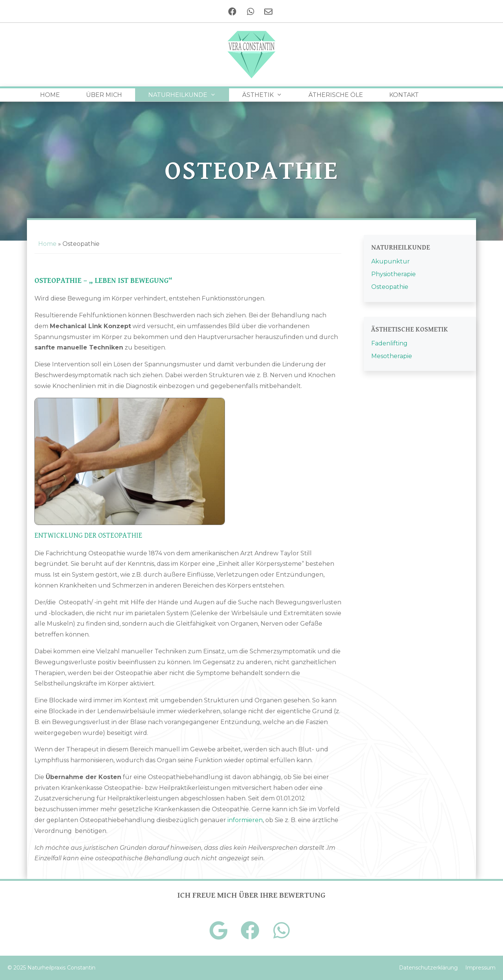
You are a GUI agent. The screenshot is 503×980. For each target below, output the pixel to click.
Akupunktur (391, 261)
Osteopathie (390, 287)
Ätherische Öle (336, 95)
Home (50, 95)
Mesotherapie (392, 356)
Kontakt (404, 95)
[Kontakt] (268, 12)
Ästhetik (269, 95)
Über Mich (104, 95)
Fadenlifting (389, 343)
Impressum (480, 968)
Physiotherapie (394, 274)
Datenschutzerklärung (428, 968)
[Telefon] (250, 12)
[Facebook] (232, 12)
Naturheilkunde (189, 95)
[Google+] (219, 931)
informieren (245, 820)
